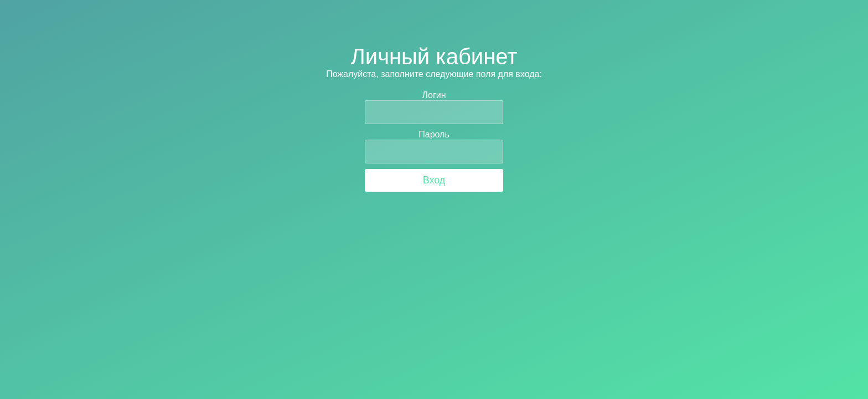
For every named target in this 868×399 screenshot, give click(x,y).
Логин (434, 95)
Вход (434, 180)
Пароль (434, 134)
